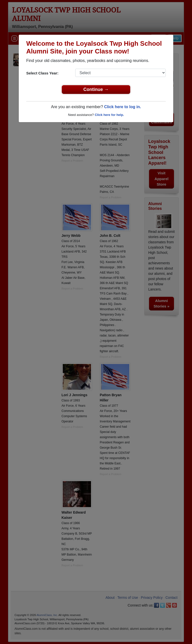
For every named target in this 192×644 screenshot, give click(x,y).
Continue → (96, 89)
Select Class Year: (42, 73)
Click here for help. (109, 115)
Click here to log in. (122, 107)
